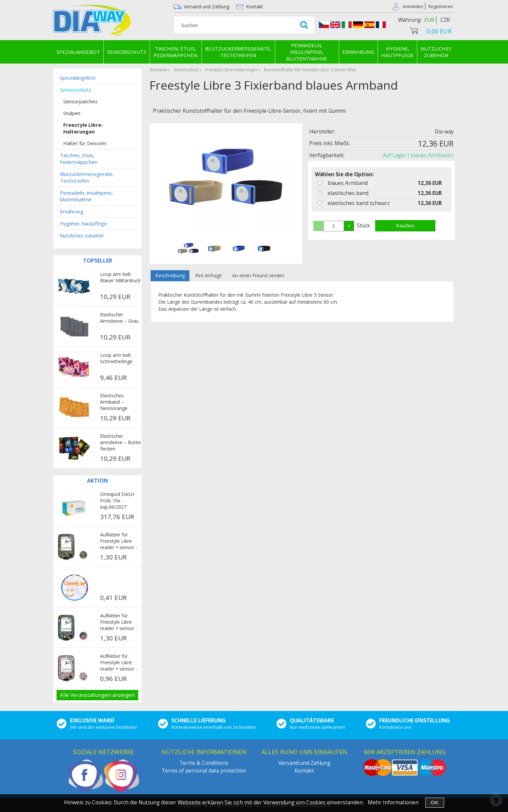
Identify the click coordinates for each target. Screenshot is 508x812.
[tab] (170, 276)
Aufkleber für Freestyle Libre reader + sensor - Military (119, 541)
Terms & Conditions (204, 763)
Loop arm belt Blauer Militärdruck (120, 277)
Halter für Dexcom (85, 143)
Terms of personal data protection (204, 771)
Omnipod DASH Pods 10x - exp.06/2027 (117, 500)
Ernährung (358, 52)
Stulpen (72, 113)
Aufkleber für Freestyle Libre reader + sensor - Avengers (119, 663)
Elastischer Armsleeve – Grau (119, 318)
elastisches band (348, 193)
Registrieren (441, 6)
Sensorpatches (80, 101)
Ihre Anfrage (208, 275)
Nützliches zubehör (436, 52)
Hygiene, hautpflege (397, 52)
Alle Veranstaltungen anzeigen (97, 695)
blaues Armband (348, 183)
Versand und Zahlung (206, 7)
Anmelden (413, 6)
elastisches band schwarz (359, 203)
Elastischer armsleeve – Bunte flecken (120, 442)
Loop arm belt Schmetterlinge (116, 358)
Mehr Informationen (393, 802)
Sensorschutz (127, 52)
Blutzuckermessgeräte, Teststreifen (238, 52)
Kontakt (255, 7)
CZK (445, 20)
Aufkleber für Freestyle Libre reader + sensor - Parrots (119, 622)
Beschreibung (170, 275)
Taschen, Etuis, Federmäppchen (176, 52)
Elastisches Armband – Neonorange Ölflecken (114, 402)
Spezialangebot (78, 52)
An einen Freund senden (258, 275)
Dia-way (444, 132)
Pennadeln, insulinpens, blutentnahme (307, 52)
